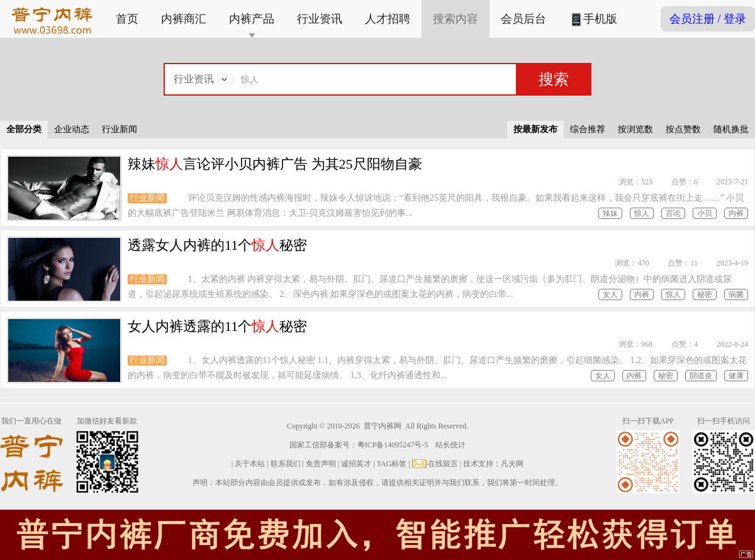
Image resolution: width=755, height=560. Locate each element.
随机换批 (731, 129)
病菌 (736, 294)
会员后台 (523, 19)
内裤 (736, 213)
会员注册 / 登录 (708, 19)
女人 (610, 294)
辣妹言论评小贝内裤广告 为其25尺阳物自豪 (275, 164)
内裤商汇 (184, 19)
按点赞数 (683, 129)
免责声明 (321, 464)
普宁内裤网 (383, 426)
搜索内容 (456, 19)
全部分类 (24, 129)
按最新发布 (535, 129)
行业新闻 (120, 129)
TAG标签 (392, 464)
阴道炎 (701, 376)
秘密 (705, 294)
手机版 (593, 20)
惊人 (642, 213)
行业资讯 (320, 19)
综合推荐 (588, 129)
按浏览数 (635, 129)
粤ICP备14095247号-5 (393, 445)
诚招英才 (356, 464)
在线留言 (443, 464)
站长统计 (450, 445)
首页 (127, 19)
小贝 (705, 213)
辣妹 (610, 213)
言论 (673, 213)
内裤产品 (252, 19)
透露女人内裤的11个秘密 (217, 245)
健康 (736, 376)
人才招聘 (388, 19)
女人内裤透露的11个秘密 (217, 326)
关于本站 (250, 464)
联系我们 (286, 464)
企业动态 (72, 129)
